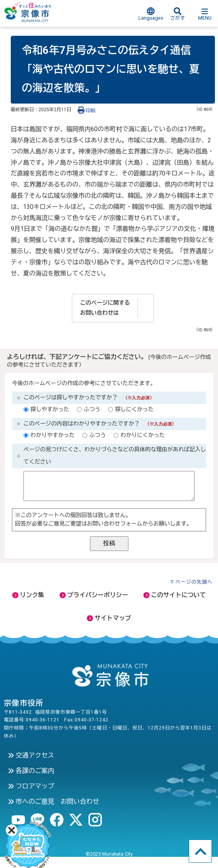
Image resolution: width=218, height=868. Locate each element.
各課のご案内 (31, 771)
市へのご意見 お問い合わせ (53, 801)
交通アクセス (31, 755)
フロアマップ (31, 786)
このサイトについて (175, 595)
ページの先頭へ (194, 582)
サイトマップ (109, 618)
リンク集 (28, 595)
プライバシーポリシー (94, 595)
